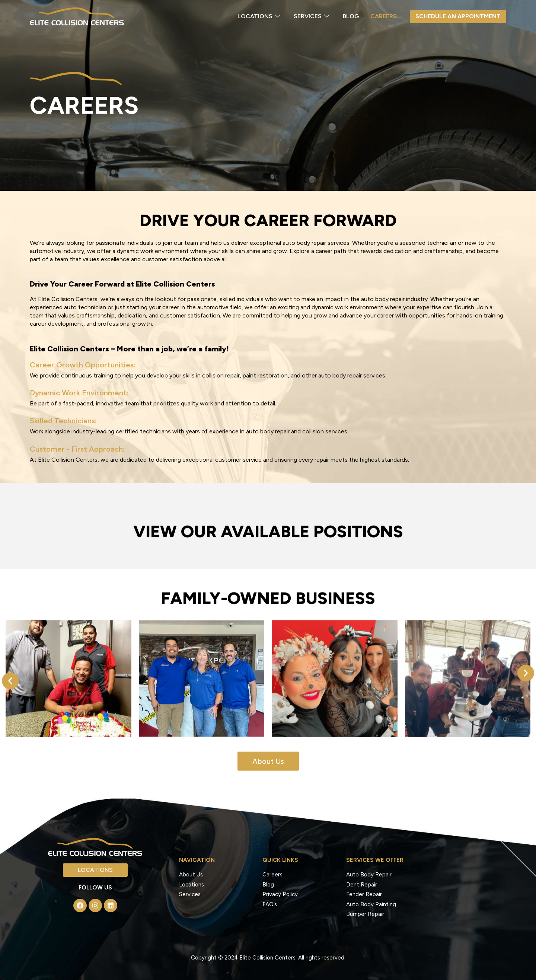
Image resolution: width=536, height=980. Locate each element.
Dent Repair (362, 885)
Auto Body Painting (371, 904)
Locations (192, 885)
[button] (10, 698)
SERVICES (312, 17)
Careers (384, 16)
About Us (191, 875)
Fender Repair (364, 894)
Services (190, 894)
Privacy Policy (280, 894)
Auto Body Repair (369, 875)
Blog (351, 16)
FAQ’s (270, 904)
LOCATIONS (259, 17)
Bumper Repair (365, 914)
